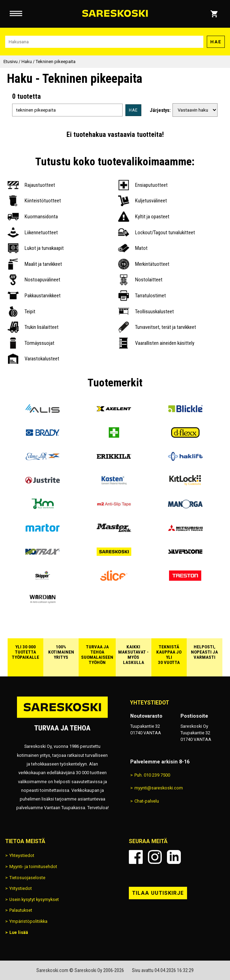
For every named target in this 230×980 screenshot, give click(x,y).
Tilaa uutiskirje (158, 893)
